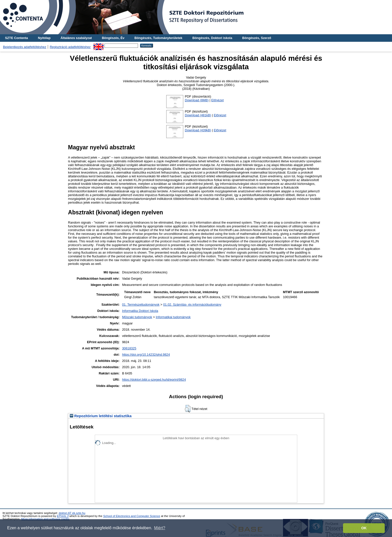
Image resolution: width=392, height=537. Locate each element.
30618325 (129, 348)
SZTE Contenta (16, 38)
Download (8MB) (197, 100)
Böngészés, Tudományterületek (158, 38)
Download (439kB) (198, 130)
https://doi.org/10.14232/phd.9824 (146, 355)
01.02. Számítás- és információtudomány (192, 305)
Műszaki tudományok (137, 317)
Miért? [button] (159, 528)
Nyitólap (44, 38)
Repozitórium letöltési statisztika (101, 416)
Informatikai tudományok (173, 317)
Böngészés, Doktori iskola (212, 38)
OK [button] (364, 528)
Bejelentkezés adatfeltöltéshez (25, 47)
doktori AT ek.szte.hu (72, 513)
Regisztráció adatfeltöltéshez (70, 47)
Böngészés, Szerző (257, 38)
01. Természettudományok (141, 305)
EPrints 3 (63, 516)
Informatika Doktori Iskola (140, 311)
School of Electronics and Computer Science (132, 516)
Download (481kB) (198, 115)
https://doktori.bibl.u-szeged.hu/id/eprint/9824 (154, 380)
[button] (188, 409)
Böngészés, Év (113, 38)
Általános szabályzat (76, 38)
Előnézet (217, 100)
